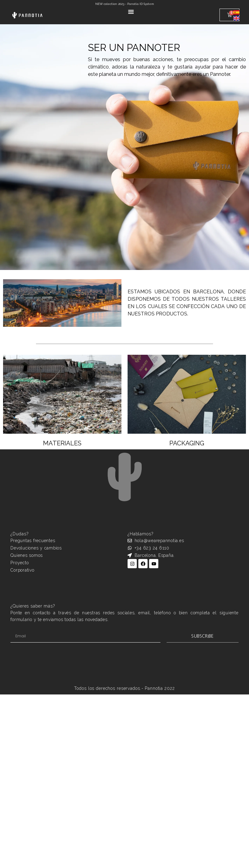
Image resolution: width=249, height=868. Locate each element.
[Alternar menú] (131, 12)
